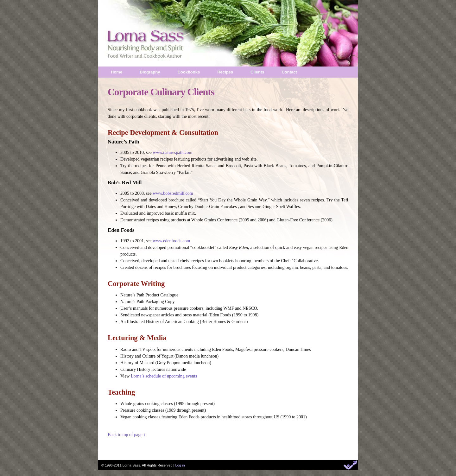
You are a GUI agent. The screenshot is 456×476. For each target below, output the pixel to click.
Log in (180, 465)
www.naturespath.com (172, 152)
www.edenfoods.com (171, 241)
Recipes (225, 72)
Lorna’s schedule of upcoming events (164, 376)
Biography (150, 72)
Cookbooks (189, 72)
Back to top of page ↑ (127, 435)
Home (117, 72)
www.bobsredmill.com (173, 193)
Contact (289, 72)
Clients (257, 72)
